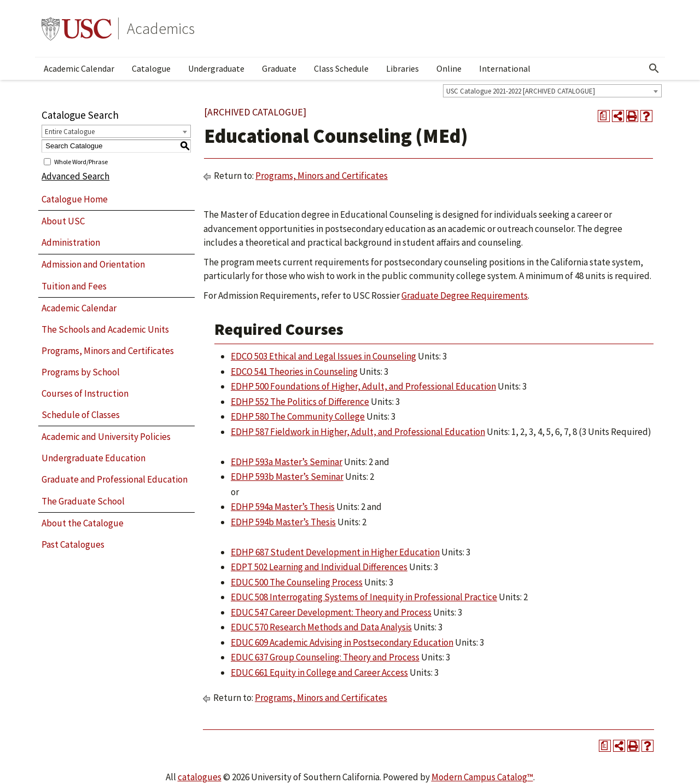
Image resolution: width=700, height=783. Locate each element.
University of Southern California (77, 28)
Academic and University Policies (106, 437)
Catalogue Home (75, 199)
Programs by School (81, 372)
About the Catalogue (83, 523)
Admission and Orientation (93, 264)
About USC (63, 221)
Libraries (402, 68)
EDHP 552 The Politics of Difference (300, 402)
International (505, 68)
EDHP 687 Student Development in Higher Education (335, 552)
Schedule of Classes (81, 415)
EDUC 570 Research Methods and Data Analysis (321, 627)
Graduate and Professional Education (115, 479)
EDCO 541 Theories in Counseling (294, 372)
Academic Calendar (79, 68)
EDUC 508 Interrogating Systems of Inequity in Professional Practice (364, 597)
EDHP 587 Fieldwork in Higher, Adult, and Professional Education (358, 432)
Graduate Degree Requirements (465, 295)
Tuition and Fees (74, 286)
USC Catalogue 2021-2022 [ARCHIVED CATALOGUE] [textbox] (521, 91)
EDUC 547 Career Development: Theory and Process (331, 612)
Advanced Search (75, 176)
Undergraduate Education (94, 458)
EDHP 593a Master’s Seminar (287, 462)
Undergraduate (216, 68)
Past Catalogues (73, 544)
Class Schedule (341, 68)
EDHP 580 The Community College (298, 416)
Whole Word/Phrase (81, 161)
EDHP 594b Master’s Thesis (283, 522)
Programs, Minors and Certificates (108, 351)
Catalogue (151, 68)
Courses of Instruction (85, 393)
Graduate (279, 68)
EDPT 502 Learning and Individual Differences (319, 567)
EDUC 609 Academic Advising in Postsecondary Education (342, 642)
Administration (71, 242)
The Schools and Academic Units (105, 329)
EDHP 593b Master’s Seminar (287, 477)
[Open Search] (654, 68)
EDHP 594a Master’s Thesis (283, 507)
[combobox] (552, 91)
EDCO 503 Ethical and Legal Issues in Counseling (323, 356)
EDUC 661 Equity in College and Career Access (319, 672)
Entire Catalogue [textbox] (70, 132)
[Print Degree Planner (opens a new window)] (604, 116)
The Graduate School (83, 501)
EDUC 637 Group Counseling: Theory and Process (325, 657)
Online (449, 68)
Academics (161, 28)
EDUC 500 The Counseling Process (297, 582)
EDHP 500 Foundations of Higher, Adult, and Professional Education (363, 386)
